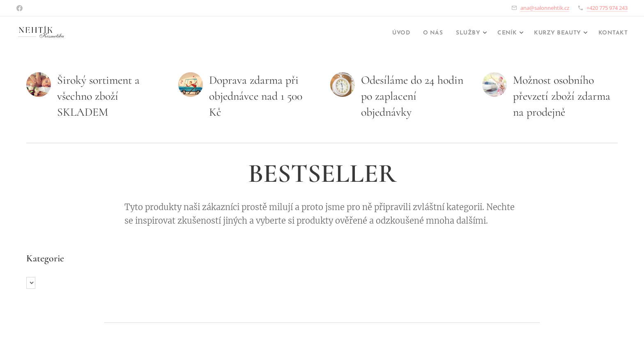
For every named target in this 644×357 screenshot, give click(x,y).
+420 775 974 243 (607, 8)
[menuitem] (379, 33)
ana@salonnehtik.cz (545, 8)
